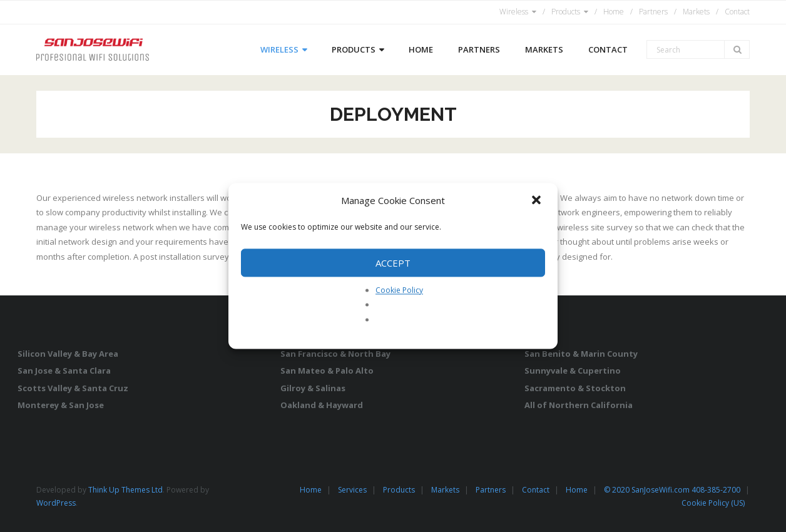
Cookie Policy (399, 290)
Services (352, 490)
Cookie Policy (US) (713, 503)
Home (614, 12)
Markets (696, 12)
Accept (393, 263)
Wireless (514, 12)
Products (566, 12)
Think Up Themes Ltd (125, 490)
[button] (538, 201)
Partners (653, 12)
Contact (737, 12)
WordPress (56, 503)
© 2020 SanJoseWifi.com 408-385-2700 (672, 490)
